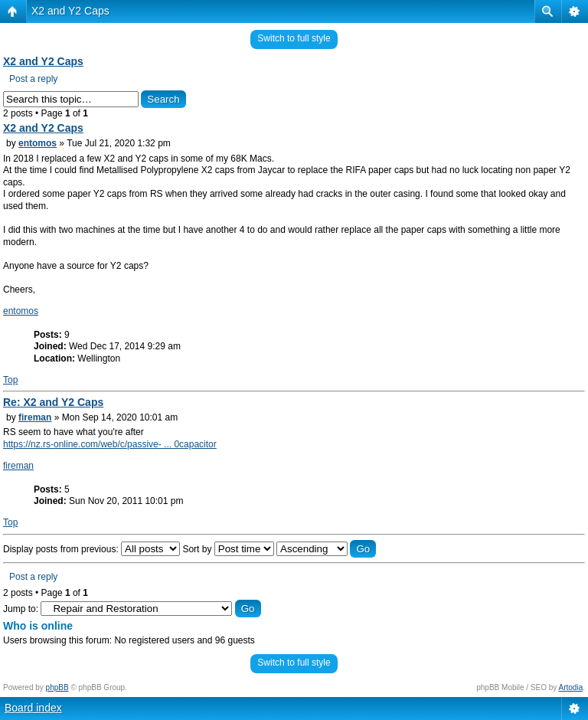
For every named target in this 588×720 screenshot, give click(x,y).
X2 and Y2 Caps (70, 11)
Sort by (228, 549)
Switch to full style (294, 38)
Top (10, 380)
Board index (33, 708)
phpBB (57, 687)
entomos (38, 143)
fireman (35, 417)
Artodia (571, 687)
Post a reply (33, 79)
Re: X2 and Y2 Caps (53, 402)
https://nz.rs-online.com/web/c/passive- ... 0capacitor (110, 444)
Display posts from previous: (91, 549)
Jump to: (21, 609)
